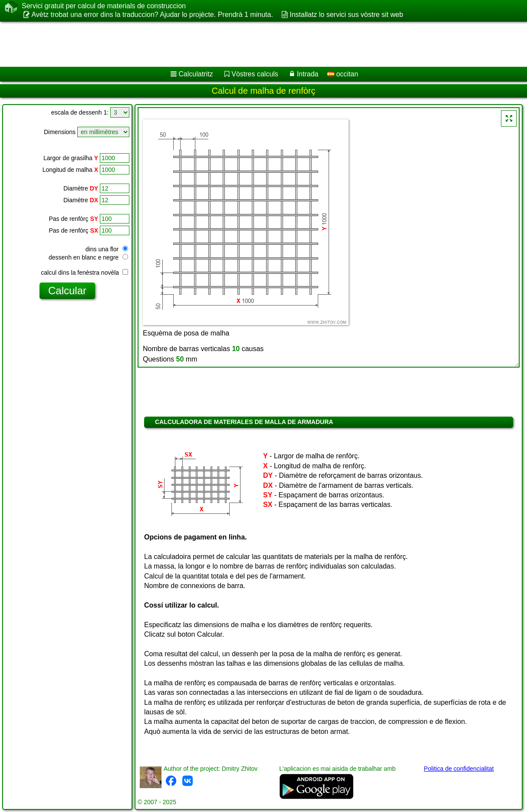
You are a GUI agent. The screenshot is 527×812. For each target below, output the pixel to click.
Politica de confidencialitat (459, 769)
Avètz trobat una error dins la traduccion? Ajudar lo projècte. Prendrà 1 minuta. (152, 15)
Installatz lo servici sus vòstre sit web (346, 15)
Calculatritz (196, 74)
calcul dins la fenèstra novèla (84, 273)
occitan (343, 74)
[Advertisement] (222, 44)
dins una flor (107, 249)
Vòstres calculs (255, 74)
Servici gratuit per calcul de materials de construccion (104, 6)
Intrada (308, 74)
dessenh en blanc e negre (88, 257)
